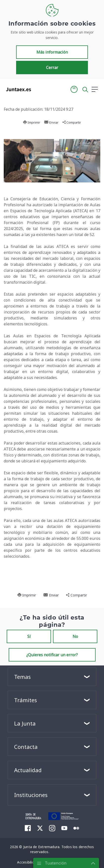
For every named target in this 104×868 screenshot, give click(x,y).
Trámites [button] (26, 700)
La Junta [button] (25, 723)
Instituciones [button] (31, 795)
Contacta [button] (26, 747)
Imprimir (32, 122)
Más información (52, 52)
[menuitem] (28, 828)
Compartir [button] (72, 122)
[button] (74, 89)
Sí (29, 636)
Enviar (51, 122)
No (75, 636)
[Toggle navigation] (38, 89)
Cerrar (52, 68)
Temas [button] (22, 677)
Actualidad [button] (28, 770)
